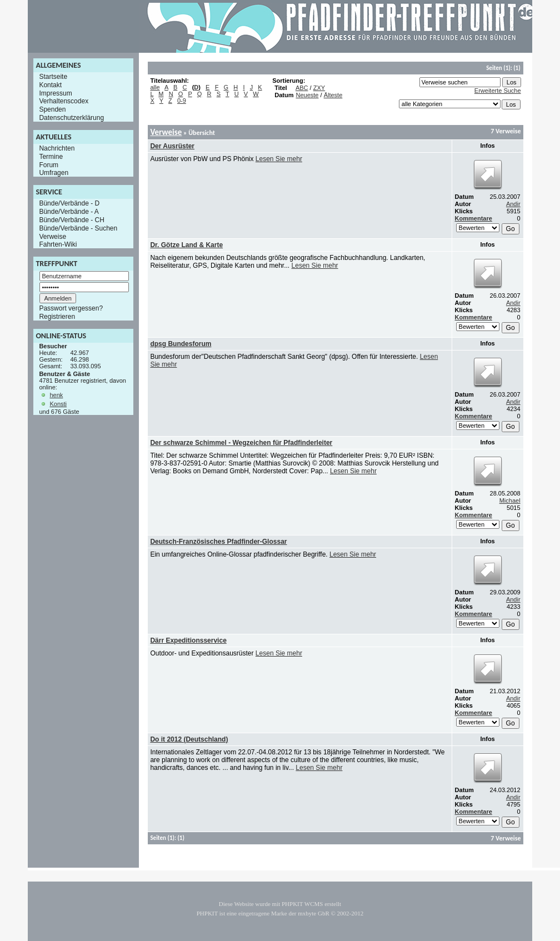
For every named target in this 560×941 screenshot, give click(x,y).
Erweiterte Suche (498, 91)
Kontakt (50, 85)
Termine (51, 157)
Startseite (53, 77)
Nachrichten (57, 148)
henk (56, 395)
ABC (302, 88)
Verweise (52, 236)
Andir (513, 204)
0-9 (182, 101)
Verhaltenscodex (64, 101)
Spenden (52, 109)
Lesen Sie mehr (279, 159)
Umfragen (54, 173)
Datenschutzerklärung (71, 118)
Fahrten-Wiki (58, 244)
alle (155, 87)
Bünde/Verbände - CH (71, 220)
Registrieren (57, 317)
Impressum (55, 93)
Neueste (307, 95)
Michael (510, 500)
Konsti (58, 404)
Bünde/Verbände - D (69, 203)
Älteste (333, 95)
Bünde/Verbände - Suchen (78, 228)
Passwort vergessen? (71, 308)
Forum (49, 164)
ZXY (319, 88)
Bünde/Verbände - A (69, 212)
